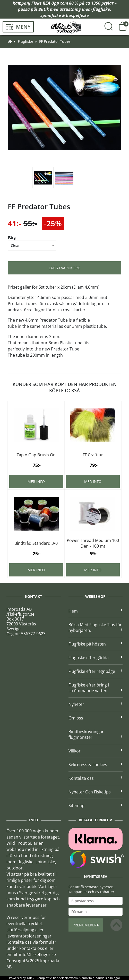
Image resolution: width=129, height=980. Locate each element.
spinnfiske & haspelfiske (65, 15)
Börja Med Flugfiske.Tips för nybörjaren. (96, 627)
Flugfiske (25, 41)
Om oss (96, 718)
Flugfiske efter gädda (96, 658)
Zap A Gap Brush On (36, 455)
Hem (96, 611)
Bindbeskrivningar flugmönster (96, 734)
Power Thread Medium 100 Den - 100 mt (93, 543)
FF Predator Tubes (55, 41)
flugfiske (101, 9)
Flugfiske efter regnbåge (96, 671)
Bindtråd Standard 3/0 (36, 543)
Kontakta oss (96, 778)
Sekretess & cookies (96, 765)
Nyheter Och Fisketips (96, 792)
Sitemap (96, 806)
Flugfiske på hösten (96, 644)
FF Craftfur (93, 455)
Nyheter (96, 704)
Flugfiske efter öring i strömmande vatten (96, 688)
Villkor (96, 751)
